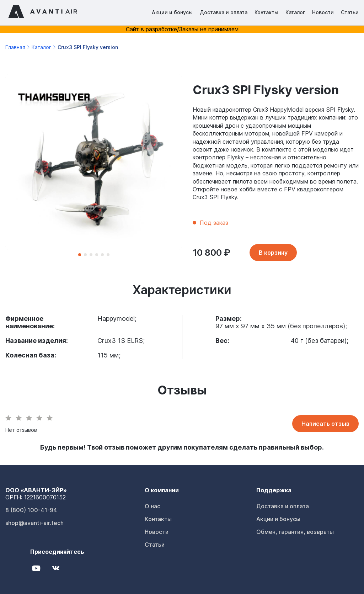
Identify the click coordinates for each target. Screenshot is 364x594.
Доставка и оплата (224, 12)
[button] (80, 255)
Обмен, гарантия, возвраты (295, 532)
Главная (15, 47)
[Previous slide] (22, 167)
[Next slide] (166, 167)
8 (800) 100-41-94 (31, 510)
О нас (152, 506)
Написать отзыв (325, 424)
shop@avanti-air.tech (34, 523)
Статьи (350, 12)
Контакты (266, 12)
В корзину (273, 253)
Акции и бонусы (172, 12)
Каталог (295, 12)
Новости (323, 12)
